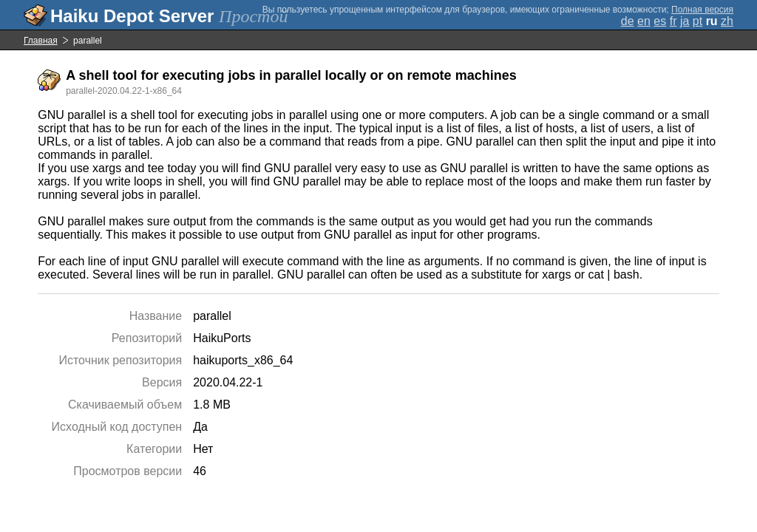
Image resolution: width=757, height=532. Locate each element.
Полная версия (702, 10)
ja (685, 21)
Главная (41, 41)
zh (727, 21)
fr (673, 21)
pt (697, 21)
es (660, 21)
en (644, 21)
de (628, 21)
